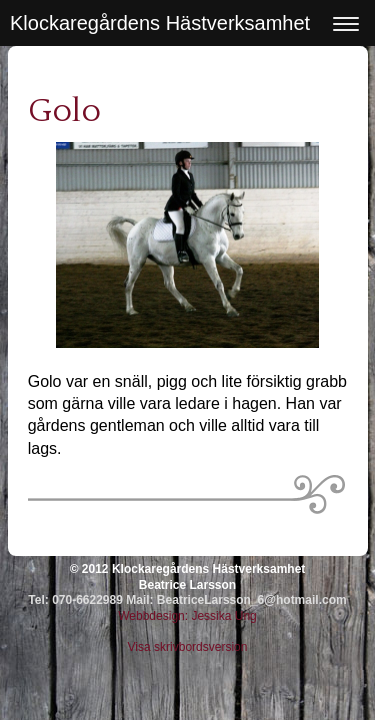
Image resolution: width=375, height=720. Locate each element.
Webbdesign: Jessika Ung (187, 616)
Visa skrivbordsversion (188, 647)
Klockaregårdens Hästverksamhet (160, 23)
